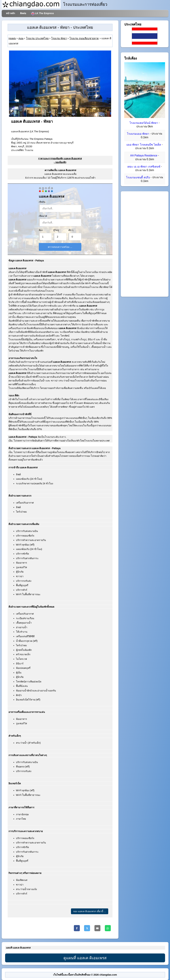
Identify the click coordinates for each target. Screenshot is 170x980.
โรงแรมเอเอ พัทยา (138, 134)
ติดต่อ (23, 13)
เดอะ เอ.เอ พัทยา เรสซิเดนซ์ (144, 167)
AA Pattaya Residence (144, 156)
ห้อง (41, 230)
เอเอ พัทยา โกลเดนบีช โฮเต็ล (144, 145)
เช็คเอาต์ (43, 216)
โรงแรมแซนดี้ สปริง (138, 177)
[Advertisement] (145, 244)
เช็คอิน (42, 202)
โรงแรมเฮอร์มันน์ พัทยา (144, 123)
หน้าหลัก (10, 13)
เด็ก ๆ (71, 230)
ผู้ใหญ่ (56, 230)
